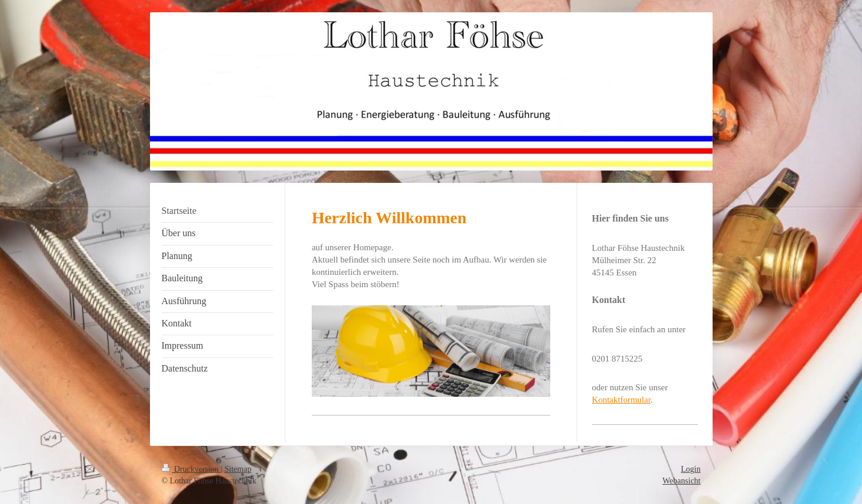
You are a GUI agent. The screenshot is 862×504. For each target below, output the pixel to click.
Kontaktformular (621, 400)
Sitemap (238, 469)
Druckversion (191, 469)
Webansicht (682, 481)
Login (691, 469)
